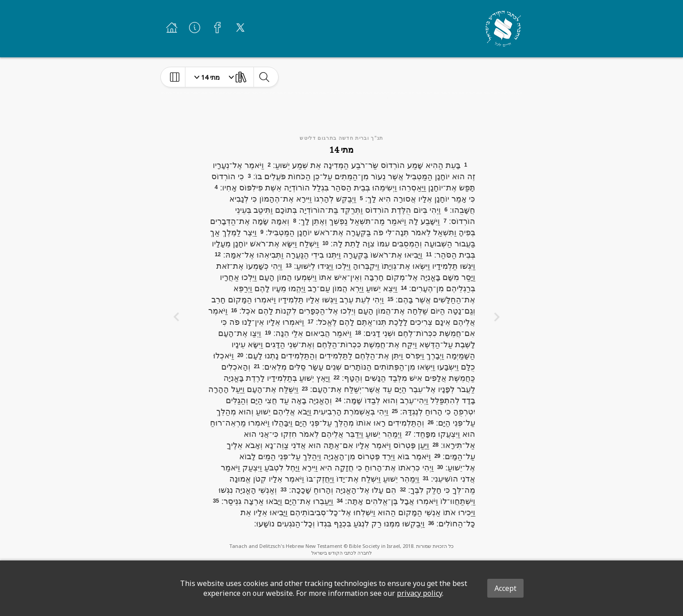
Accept (505, 588)
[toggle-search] (264, 77)
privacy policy (419, 593)
